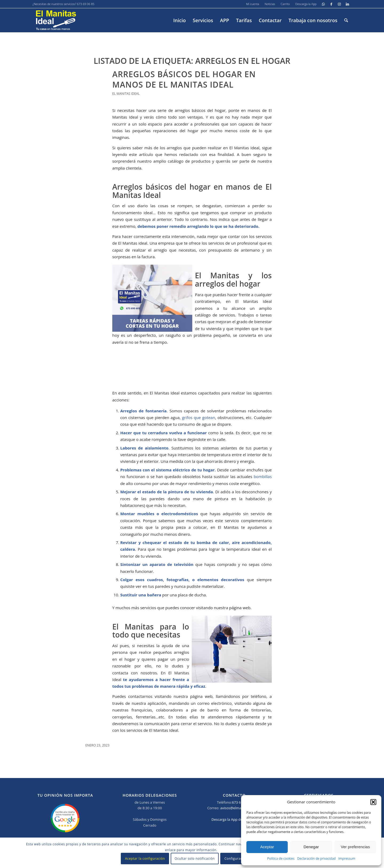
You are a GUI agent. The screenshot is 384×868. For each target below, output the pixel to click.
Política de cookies (281, 859)
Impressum (347, 859)
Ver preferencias (355, 847)
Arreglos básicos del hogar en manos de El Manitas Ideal (184, 79)
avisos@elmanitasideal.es (241, 808)
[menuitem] (253, 4)
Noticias (270, 4)
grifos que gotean (198, 417)
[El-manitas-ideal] (56, 20)
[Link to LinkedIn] (347, 4)
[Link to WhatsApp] (323, 4)
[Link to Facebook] (331, 4)
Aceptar (267, 847)
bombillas (263, 476)
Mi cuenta (253, 4)
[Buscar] (346, 20)
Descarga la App (306, 4)
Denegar (311, 847)
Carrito (285, 4)
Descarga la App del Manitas (234, 819)
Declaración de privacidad (316, 859)
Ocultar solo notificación (195, 859)
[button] (373, 802)
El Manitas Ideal (126, 94)
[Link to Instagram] (339, 4)
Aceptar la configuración (145, 859)
